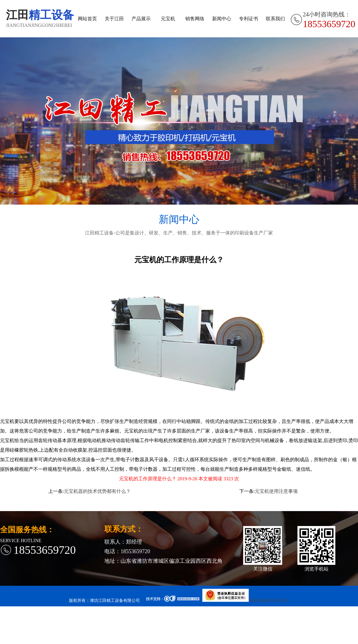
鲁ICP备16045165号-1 (270, 601)
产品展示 (141, 19)
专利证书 (249, 19)
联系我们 (275, 19)
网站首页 (87, 19)
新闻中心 (222, 19)
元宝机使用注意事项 (276, 491)
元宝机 (168, 19)
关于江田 (114, 19)
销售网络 (195, 19)
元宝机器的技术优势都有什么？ (97, 491)
